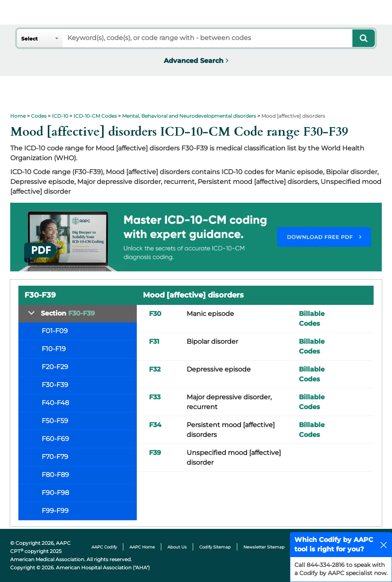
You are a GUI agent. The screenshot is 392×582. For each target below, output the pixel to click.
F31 (154, 341)
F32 (155, 369)
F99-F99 (55, 511)
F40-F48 (55, 403)
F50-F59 (55, 421)
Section (68, 313)
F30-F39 (55, 385)
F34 (155, 425)
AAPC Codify (104, 547)
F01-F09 (55, 331)
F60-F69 (55, 439)
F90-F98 (55, 493)
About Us (177, 547)
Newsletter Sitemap (264, 547)
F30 (155, 314)
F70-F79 (55, 457)
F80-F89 (55, 475)
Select (29, 39)
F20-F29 (55, 367)
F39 (155, 453)
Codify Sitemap (215, 547)
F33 (155, 397)
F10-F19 (54, 349)
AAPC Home (142, 547)
